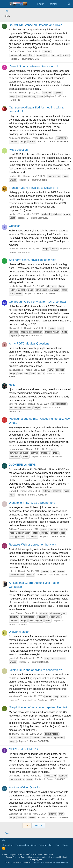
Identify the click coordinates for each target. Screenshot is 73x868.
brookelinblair (15, 286)
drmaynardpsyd (17, 449)
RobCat (13, 51)
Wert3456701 (16, 814)
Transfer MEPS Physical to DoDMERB (34, 188)
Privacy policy (46, 845)
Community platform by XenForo (28, 855)
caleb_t (12, 571)
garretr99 (13, 658)
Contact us (8, 845)
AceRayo (13, 249)
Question (15, 226)
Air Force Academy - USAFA (42, 700)
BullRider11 (15, 776)
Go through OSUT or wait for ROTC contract (37, 302)
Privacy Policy (40, 862)
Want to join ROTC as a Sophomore (32, 503)
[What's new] (62, 4)
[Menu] (5, 4)
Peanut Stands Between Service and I (33, 66)
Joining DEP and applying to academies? (35, 670)
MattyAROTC (15, 328)
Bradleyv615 (15, 176)
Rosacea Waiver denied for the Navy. (33, 545)
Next (39, 825)
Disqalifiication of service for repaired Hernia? (38, 707)
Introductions (24, 252)
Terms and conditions (26, 845)
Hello (12, 385)
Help (57, 845)
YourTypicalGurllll (17, 404)
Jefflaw (12, 529)
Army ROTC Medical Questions (29, 344)
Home (65, 845)
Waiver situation (19, 632)
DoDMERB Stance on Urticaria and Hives (36, 25)
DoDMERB (34, 59)
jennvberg (14, 696)
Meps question (18, 150)
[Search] (69, 4)
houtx (12, 613)
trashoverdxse (16, 370)
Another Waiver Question (25, 787)
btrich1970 (14, 734)
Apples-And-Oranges (19, 138)
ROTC (43, 335)
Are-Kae (13, 93)
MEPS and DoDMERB (23, 749)
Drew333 (13, 491)
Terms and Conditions (59, 862)
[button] (3, 840)
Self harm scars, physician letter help (33, 260)
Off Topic (43, 180)
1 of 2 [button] (27, 825)
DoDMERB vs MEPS (22, 465)
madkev (13, 214)
